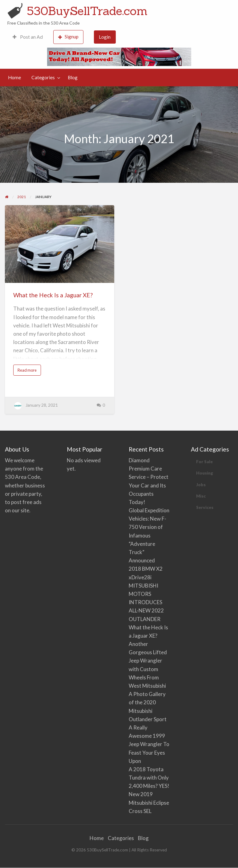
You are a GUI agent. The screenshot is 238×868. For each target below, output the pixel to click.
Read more (29, 372)
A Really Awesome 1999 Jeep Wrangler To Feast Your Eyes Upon (149, 744)
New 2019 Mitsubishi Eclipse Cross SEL (149, 802)
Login (105, 37)
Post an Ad (28, 37)
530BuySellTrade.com (87, 11)
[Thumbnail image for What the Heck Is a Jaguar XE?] (60, 244)
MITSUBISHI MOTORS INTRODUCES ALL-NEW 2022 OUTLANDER (146, 602)
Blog (73, 77)
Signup (68, 37)
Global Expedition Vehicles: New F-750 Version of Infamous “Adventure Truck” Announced (149, 535)
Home (14, 77)
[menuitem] (28, 37)
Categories (43, 77)
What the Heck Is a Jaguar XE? (53, 295)
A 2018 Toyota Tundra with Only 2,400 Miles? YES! (149, 778)
